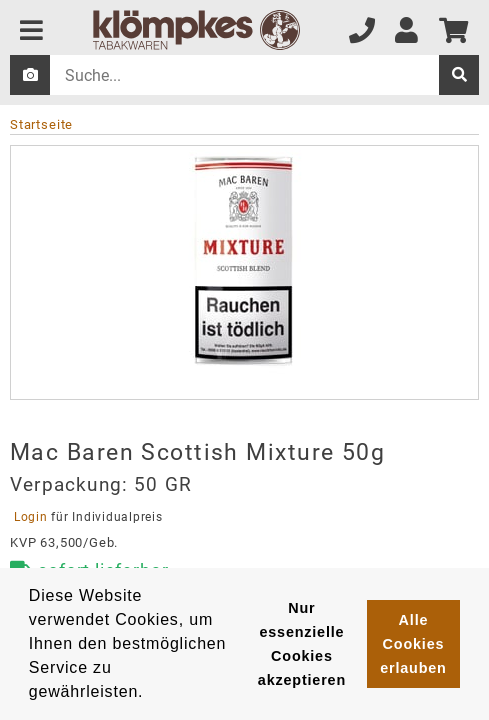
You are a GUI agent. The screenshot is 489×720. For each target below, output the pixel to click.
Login (30, 517)
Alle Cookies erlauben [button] (413, 644)
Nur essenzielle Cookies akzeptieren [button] (302, 644)
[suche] (459, 75)
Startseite (41, 124)
